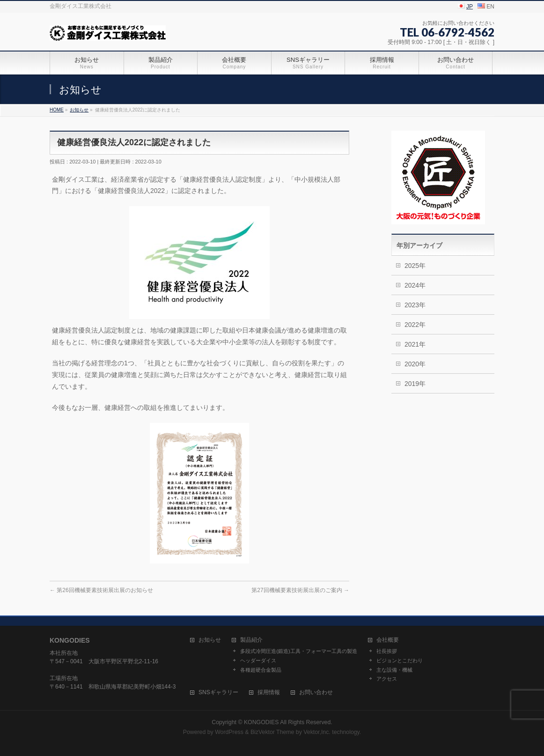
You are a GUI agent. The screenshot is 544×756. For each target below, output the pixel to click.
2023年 (415, 305)
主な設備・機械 (394, 670)
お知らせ (210, 640)
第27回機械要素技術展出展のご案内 (300, 590)
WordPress (229, 732)
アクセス (387, 679)
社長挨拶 (387, 651)
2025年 (415, 266)
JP (470, 7)
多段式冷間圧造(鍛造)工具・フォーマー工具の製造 (298, 651)
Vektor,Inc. (317, 732)
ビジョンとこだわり (400, 660)
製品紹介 (251, 640)
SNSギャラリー (218, 693)
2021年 (415, 344)
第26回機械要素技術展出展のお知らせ (101, 590)
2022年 (415, 325)
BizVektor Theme (272, 732)
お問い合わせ (316, 693)
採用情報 (269, 693)
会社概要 (388, 640)
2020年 (415, 364)
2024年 (415, 285)
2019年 (415, 384)
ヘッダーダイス (258, 660)
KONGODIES (261, 722)
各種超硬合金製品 (261, 670)
